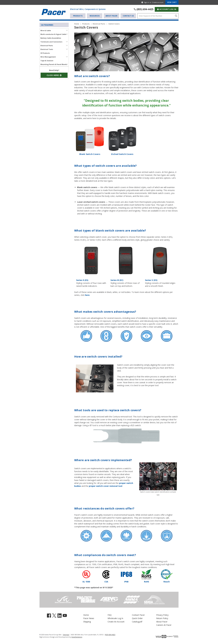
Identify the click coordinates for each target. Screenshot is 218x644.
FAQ (110, 609)
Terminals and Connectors (51, 41)
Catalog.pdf (137, 616)
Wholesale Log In (115, 613)
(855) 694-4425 (145, 9)
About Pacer (111, 16)
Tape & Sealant (47, 60)
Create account (158, 2)
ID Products (45, 53)
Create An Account (116, 616)
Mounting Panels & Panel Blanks (54, 64)
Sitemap (66, 629)
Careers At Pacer (164, 619)
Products (78, 16)
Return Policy (162, 613)
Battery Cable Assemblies (51, 38)
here (87, 290)
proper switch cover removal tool (106, 480)
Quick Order (137, 613)
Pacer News (89, 613)
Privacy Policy (162, 609)
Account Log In (167, 9)
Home (86, 609)
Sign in (146, 2)
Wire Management (48, 57)
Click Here (54, 75)
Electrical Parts (47, 45)
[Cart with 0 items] (172, 2)
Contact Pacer (138, 609)
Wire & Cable (46, 30)
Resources (95, 16)
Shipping (87, 616)
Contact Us (128, 16)
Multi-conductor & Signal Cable (53, 34)
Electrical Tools (47, 49)
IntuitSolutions (77, 631)
